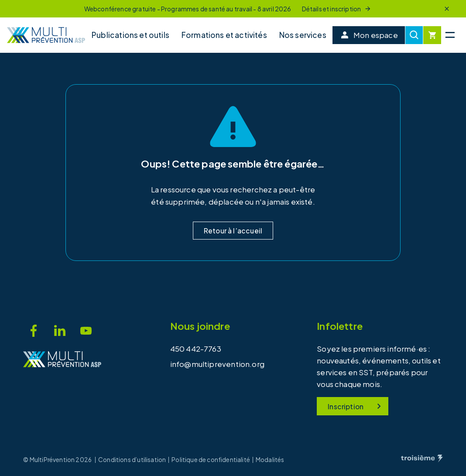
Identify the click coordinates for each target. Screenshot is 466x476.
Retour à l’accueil (233, 231)
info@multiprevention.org (217, 364)
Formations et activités (224, 35)
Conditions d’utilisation (132, 460)
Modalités (270, 460)
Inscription (356, 406)
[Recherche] (414, 35)
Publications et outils (130, 35)
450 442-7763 (196, 349)
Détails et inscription (337, 9)
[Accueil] (46, 35)
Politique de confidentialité (211, 460)
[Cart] (432, 35)
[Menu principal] (450, 35)
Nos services (303, 35)
